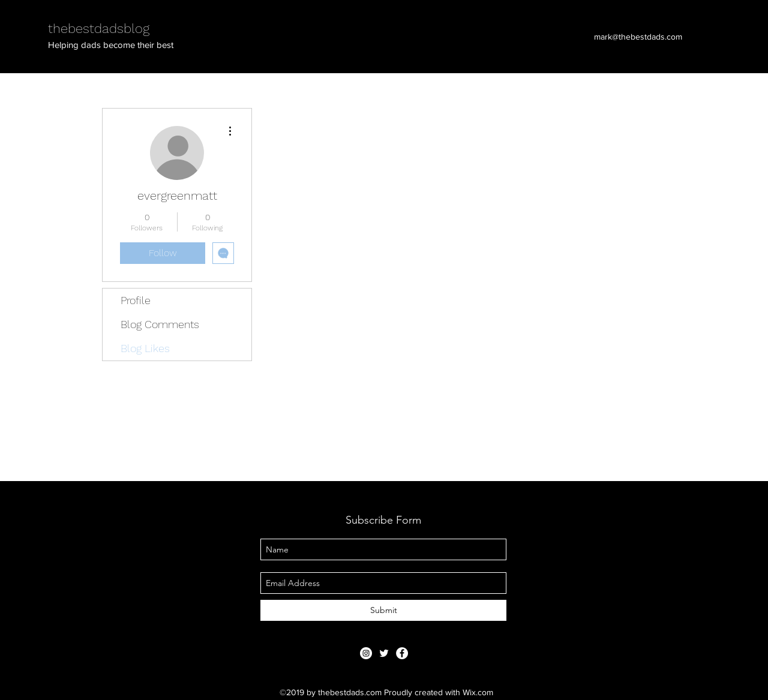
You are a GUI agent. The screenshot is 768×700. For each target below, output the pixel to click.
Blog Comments (160, 324)
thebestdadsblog (99, 28)
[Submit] (383, 610)
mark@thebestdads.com (638, 37)
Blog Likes (145, 348)
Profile (136, 300)
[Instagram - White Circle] (366, 653)
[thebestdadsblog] (384, 653)
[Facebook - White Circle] (402, 653)
